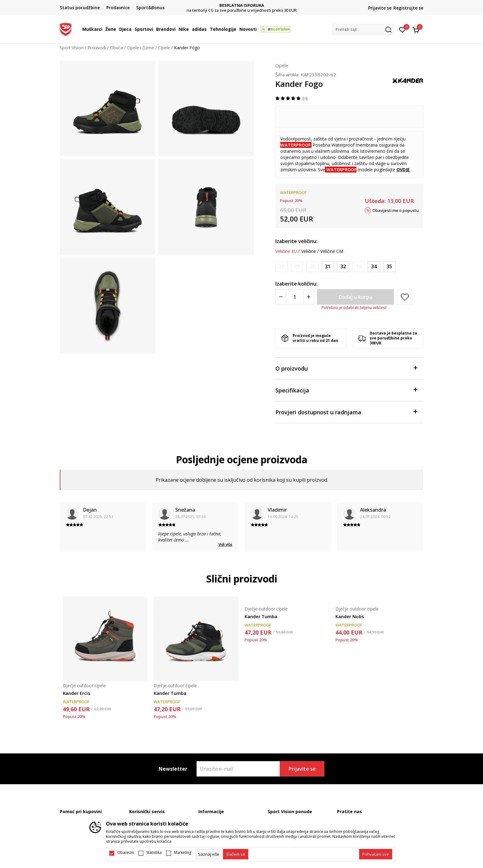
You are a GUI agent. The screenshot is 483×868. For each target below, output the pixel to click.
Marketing (183, 853)
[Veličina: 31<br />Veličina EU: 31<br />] (328, 267)
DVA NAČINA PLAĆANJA (242, 5)
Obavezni (126, 853)
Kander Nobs (350, 616)
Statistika (154, 853)
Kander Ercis (77, 693)
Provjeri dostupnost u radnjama (346, 412)
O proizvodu (346, 368)
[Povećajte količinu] (308, 297)
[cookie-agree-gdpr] (236, 854)
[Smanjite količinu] (281, 297)
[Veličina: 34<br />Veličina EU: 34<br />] (374, 267)
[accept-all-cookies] (376, 854)
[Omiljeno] (402, 29)
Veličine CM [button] (332, 251)
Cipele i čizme (140, 48)
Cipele (164, 48)
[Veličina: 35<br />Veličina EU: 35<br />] (389, 267)
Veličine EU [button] (286, 251)
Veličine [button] (309, 251)
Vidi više (225, 544)
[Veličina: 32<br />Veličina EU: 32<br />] (343, 267)
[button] (363, 29)
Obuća (116, 48)
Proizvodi (97, 48)
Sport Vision (72, 48)
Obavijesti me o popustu (396, 210)
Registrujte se (408, 8)
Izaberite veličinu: (296, 241)
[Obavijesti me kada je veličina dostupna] (282, 267)
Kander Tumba (170, 693)
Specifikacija (346, 390)
